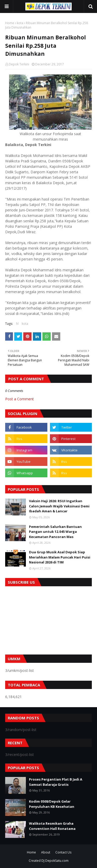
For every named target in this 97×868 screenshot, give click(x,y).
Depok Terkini (19, 64)
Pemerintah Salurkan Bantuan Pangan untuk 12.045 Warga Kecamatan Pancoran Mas (55, 532)
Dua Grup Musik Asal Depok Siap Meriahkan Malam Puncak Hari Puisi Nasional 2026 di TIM (60, 557)
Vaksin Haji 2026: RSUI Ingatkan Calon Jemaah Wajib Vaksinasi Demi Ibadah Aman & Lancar (59, 506)
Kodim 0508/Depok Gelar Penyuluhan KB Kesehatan (52, 804)
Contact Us (63, 852)
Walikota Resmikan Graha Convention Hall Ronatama (52, 826)
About (46, 852)
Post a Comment (20, 399)
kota (20, 23)
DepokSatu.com (57, 861)
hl (17, 324)
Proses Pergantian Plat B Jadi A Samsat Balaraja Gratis (56, 782)
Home (10, 23)
